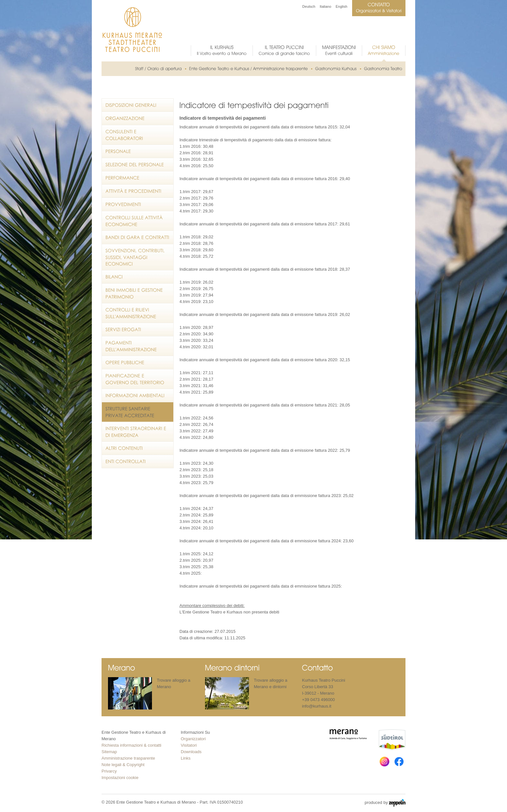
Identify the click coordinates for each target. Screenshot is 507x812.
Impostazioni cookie (120, 778)
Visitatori (189, 745)
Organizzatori (193, 739)
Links (186, 758)
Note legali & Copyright (123, 765)
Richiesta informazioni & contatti (131, 745)
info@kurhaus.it (317, 706)
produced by (385, 803)
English (341, 6)
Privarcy (109, 771)
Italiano (325, 6)
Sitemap (109, 752)
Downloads (191, 752)
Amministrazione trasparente (128, 758)
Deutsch (309, 6)
